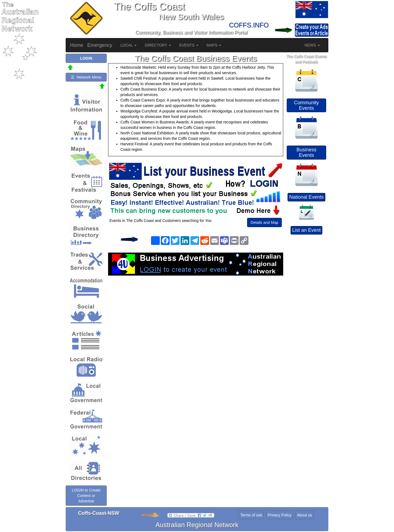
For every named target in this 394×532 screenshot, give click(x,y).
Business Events (306, 152)
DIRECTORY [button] (158, 45)
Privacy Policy (279, 515)
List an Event (306, 230)
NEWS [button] (312, 45)
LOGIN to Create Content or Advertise (86, 496)
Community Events (306, 105)
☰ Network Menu (86, 77)
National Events (306, 197)
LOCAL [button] (128, 45)
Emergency (100, 45)
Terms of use (251, 515)
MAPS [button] (214, 45)
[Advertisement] (196, 319)
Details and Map (264, 222)
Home (77, 45)
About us (304, 515)
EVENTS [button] (189, 45)
